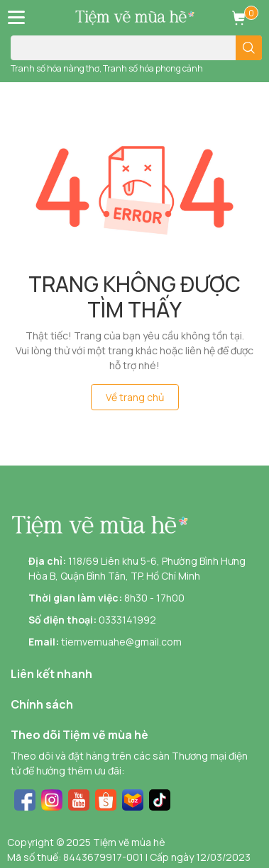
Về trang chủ (135, 397)
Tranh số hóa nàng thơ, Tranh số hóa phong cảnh (107, 68)
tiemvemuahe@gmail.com (121, 642)
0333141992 (127, 620)
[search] (249, 48)
